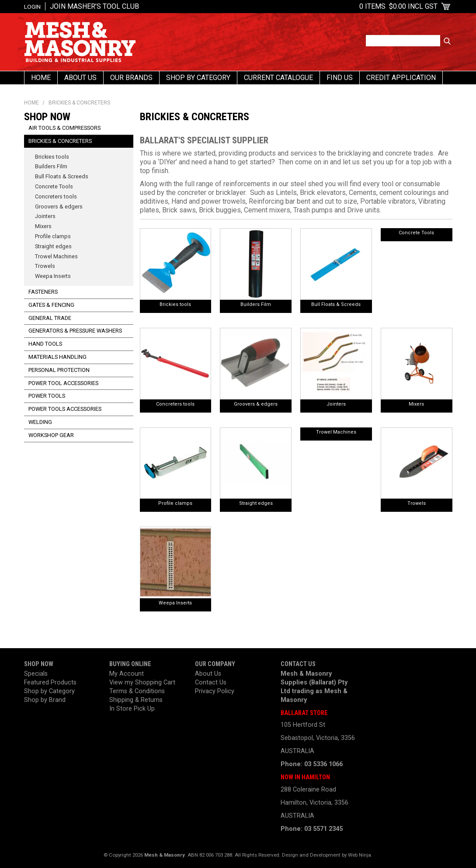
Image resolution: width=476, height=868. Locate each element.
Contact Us (211, 682)
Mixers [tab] (43, 226)
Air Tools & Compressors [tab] (64, 128)
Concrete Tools (416, 233)
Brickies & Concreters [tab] (60, 141)
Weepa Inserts (175, 603)
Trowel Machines (336, 432)
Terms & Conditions (137, 691)
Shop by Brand (45, 700)
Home (41, 78)
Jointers (336, 404)
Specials (36, 674)
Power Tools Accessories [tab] (65, 409)
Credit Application (401, 78)
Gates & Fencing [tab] (51, 305)
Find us (340, 78)
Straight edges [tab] (53, 246)
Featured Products (50, 682)
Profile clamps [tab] (53, 236)
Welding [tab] (40, 422)
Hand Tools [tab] (45, 344)
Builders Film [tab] (51, 166)
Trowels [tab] (45, 266)
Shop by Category (49, 691)
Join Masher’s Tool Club (94, 6)
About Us (80, 78)
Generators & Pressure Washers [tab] (75, 331)
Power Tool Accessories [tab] (63, 383)
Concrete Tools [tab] (54, 186)
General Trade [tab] (50, 318)
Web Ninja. (360, 855)
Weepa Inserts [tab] (53, 276)
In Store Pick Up (132, 709)
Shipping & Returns (136, 700)
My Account (127, 674)
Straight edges (256, 503)
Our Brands (131, 78)
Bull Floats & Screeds (336, 304)
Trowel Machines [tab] (56, 256)
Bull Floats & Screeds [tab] (62, 176)
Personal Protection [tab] (59, 370)
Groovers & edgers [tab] (59, 207)
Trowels (417, 503)
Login (32, 7)
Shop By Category (198, 78)
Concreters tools (175, 404)
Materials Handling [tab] (57, 357)
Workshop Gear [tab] (51, 435)
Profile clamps (175, 503)
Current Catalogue (278, 78)
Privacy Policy (215, 691)
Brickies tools (175, 304)
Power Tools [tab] (47, 396)
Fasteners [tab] (43, 292)
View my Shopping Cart (142, 682)
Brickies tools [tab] (52, 157)
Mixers (416, 404)
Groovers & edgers (256, 404)
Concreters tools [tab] (56, 196)
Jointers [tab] (45, 216)
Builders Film (256, 304)
